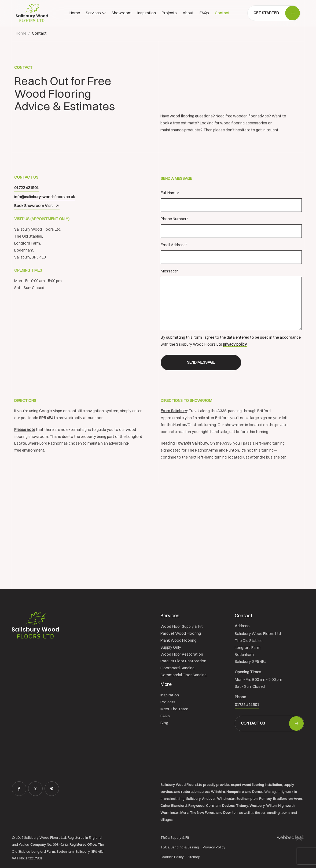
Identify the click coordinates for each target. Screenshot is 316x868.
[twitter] (35, 789)
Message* (231, 300)
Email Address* (231, 253)
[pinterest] (52, 789)
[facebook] (19, 789)
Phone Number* (231, 227)
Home (21, 33)
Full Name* (231, 201)
